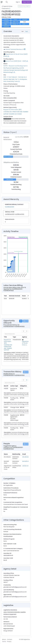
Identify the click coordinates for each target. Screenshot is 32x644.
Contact (10, 639)
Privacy (9, 642)
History (15, 24)
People (25, 24)
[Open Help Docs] (10, 9)
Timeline (6, 22)
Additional (6, 26)
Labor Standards (9, 612)
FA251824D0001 (10, 207)
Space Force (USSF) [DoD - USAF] (16, 61)
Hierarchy (25, 20)
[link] (27, 380)
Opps (6, 24)
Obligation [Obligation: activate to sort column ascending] (23, 386)
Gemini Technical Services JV (15, 49)
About (4, 639)
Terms (4, 642)
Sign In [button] (18, 2)
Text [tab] (26, 31)
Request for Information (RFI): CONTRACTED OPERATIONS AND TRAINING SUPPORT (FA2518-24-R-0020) (16, 112)
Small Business (8, 536)
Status (15, 20)
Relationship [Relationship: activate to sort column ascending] (16, 454)
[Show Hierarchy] (8, 56)
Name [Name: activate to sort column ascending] (6, 454)
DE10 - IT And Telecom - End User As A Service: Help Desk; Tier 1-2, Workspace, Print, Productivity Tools (15, 79)
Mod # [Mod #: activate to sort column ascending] (6, 386)
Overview (6, 20)
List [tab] (23, 31)
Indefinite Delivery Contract (14, 204)
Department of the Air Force (26, 343)
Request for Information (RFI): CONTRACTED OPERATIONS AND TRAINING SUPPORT (8, 345)
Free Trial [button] (27, 2)
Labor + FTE (15, 22)
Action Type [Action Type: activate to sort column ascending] (14, 386)
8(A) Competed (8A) (10, 98)
